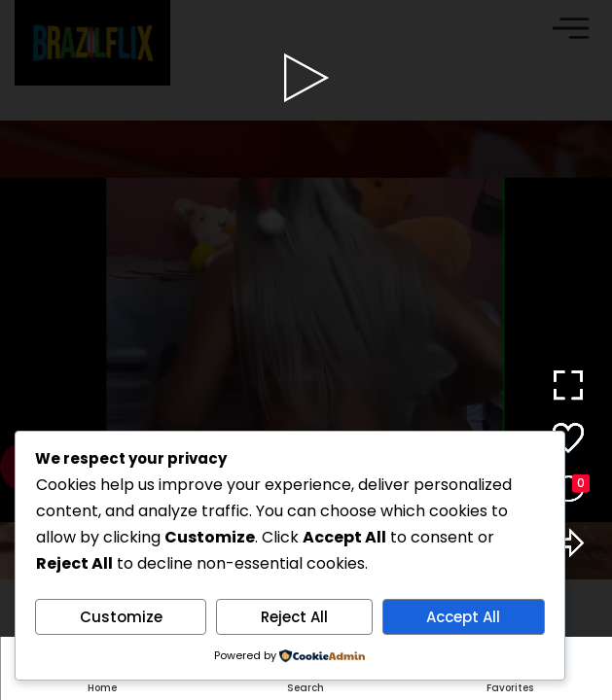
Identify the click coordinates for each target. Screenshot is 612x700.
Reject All (294, 617)
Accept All (463, 617)
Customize (121, 617)
